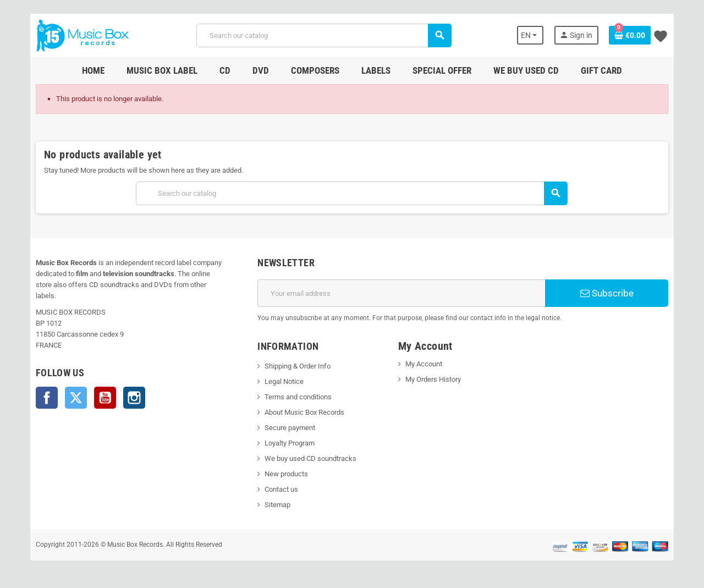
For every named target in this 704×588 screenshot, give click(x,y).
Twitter (68, 387)
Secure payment (287, 428)
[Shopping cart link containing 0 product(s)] (638, 35)
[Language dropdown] (538, 35)
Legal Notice (281, 381)
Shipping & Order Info (295, 366)
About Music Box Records (302, 412)
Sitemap (275, 505)
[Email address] (402, 293)
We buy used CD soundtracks (308, 458)
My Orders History (434, 379)
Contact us (279, 489)
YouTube (97, 387)
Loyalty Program (287, 443)
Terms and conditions (295, 397)
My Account (425, 364)
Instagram (126, 387)
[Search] (323, 35)
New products (284, 474)
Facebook (38, 387)
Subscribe (613, 293)
